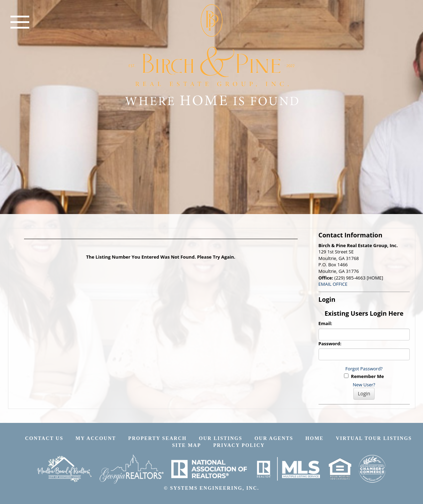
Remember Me (364, 376)
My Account (96, 438)
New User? (364, 385)
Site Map (186, 445)
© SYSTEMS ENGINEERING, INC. (211, 488)
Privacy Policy (239, 445)
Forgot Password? (364, 369)
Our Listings (221, 438)
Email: (326, 323)
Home (314, 438)
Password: (330, 344)
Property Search (157, 438)
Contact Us (44, 438)
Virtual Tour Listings (374, 438)
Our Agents (274, 438)
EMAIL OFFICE (333, 284)
